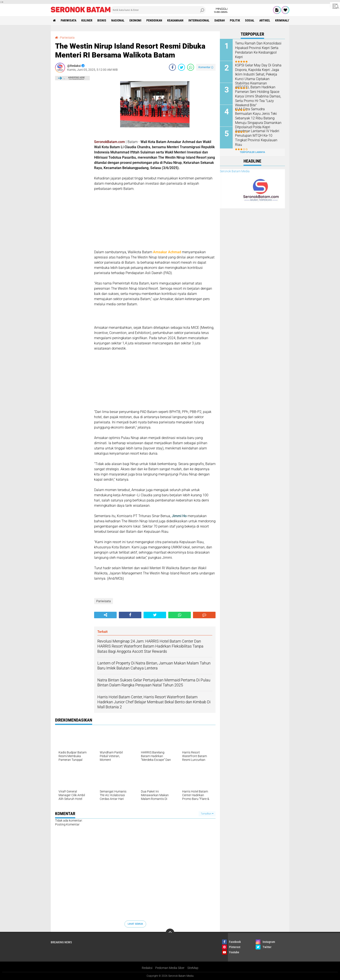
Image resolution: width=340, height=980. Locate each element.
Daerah (220, 20)
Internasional (199, 20)
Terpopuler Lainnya (252, 152)
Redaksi (147, 968)
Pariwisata (69, 20)
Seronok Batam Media (235, 171)
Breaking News (61, 942)
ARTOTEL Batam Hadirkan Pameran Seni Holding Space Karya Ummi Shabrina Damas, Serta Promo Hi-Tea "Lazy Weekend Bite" (258, 96)
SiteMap (193, 968)
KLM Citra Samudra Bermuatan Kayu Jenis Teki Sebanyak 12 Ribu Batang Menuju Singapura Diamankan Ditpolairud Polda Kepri (258, 118)
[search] (158, 10)
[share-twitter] (181, 67)
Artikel (265, 20)
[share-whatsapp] (191, 67)
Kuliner (87, 20)
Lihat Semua (135, 924)
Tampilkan (207, 814)
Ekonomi (135, 20)
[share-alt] (105, 615)
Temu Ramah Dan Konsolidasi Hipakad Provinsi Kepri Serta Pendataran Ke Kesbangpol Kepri (258, 50)
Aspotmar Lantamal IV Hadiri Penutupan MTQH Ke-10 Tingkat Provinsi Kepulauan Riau (257, 138)
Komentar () (206, 67)
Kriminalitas (284, 20)
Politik (235, 20)
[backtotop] (170, 933)
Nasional (118, 20)
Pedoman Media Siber (170, 968)
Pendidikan (154, 20)
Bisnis (102, 20)
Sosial (250, 20)
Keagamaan (175, 20)
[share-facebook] (172, 67)
